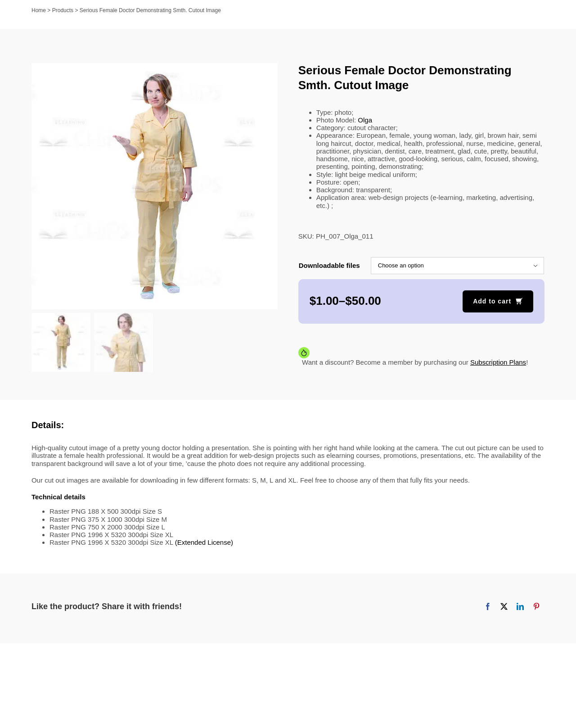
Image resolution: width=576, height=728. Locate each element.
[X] (504, 606)
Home (39, 10)
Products (63, 10)
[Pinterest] (536, 606)
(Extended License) (204, 542)
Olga (365, 120)
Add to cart (492, 301)
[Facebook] (488, 606)
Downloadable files (329, 265)
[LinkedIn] (520, 606)
